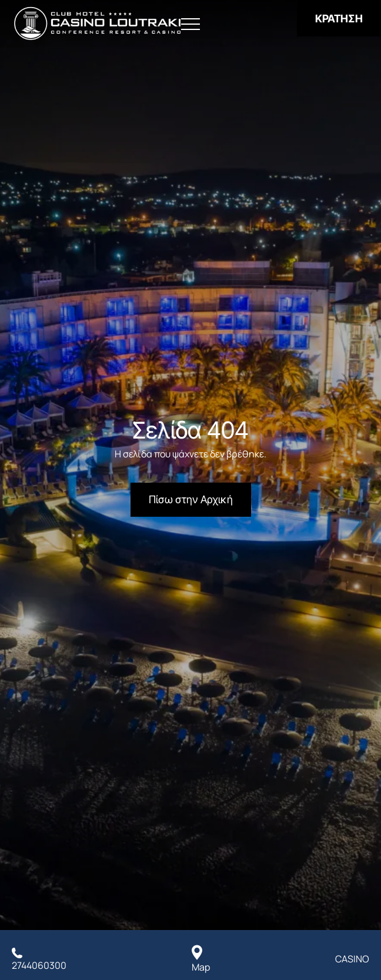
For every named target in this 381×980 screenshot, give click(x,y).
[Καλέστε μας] (39, 959)
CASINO (352, 959)
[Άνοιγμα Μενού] (190, 24)
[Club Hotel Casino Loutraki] (97, 24)
